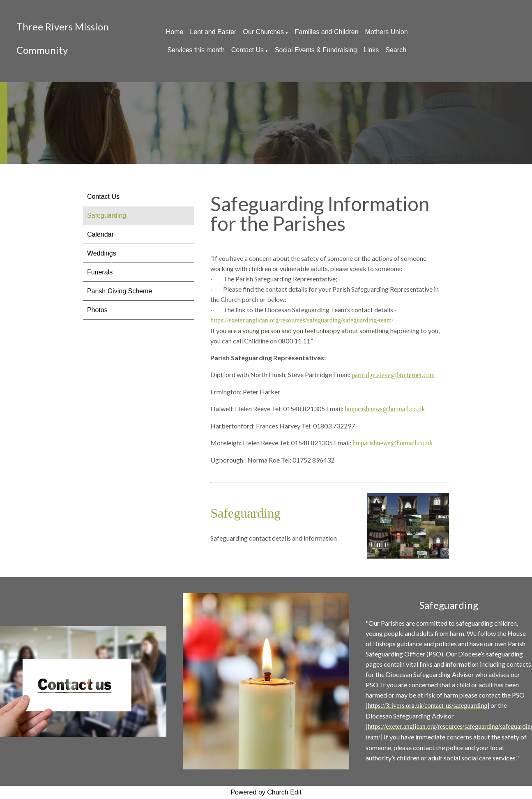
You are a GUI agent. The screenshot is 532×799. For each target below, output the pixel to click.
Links (371, 50)
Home (175, 32)
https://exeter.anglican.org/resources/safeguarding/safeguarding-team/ (302, 320)
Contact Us (248, 50)
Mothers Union (387, 32)
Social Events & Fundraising (316, 50)
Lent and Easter (213, 32)
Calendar (100, 234)
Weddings (102, 253)
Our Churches (263, 32)
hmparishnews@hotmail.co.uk (385, 409)
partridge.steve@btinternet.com (393, 375)
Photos (97, 310)
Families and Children (327, 32)
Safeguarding (107, 215)
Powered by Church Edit (266, 792)
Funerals (100, 272)
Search (396, 50)
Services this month (196, 50)
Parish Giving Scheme (120, 291)
